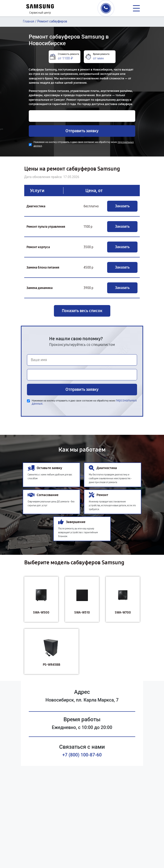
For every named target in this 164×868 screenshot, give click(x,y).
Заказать (122, 206)
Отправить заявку (82, 131)
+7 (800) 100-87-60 (82, 755)
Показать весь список (82, 311)
